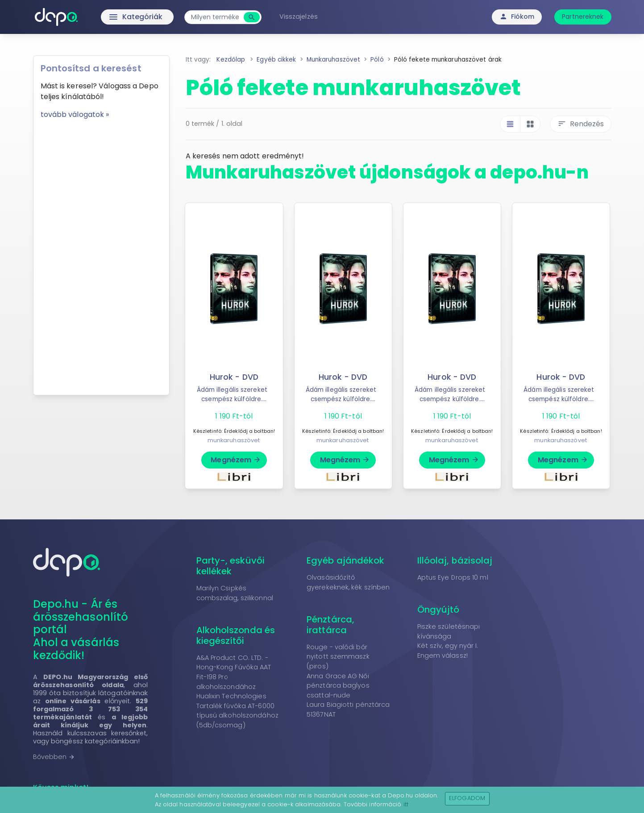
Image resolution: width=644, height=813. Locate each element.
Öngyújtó (438, 610)
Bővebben (54, 757)
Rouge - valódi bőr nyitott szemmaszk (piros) (338, 657)
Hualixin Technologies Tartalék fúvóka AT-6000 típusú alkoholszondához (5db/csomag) (237, 711)
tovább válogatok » (75, 114)
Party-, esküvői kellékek (231, 566)
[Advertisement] (101, 254)
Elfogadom (467, 798)
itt (406, 804)
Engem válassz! (442, 655)
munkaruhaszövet (234, 440)
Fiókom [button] (517, 17)
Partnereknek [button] (583, 17)
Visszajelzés (299, 17)
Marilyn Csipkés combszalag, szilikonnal (235, 593)
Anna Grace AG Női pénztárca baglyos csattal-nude (338, 686)
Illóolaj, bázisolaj (455, 560)
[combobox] (215, 17)
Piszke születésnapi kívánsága (449, 631)
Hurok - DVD (234, 377)
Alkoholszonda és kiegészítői (236, 635)
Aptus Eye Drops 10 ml (453, 577)
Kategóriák (117, 17)
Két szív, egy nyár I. (448, 646)
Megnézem (236, 460)
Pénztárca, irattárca (330, 625)
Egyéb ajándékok (346, 560)
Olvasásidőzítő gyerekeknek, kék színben (348, 582)
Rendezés (581, 124)
